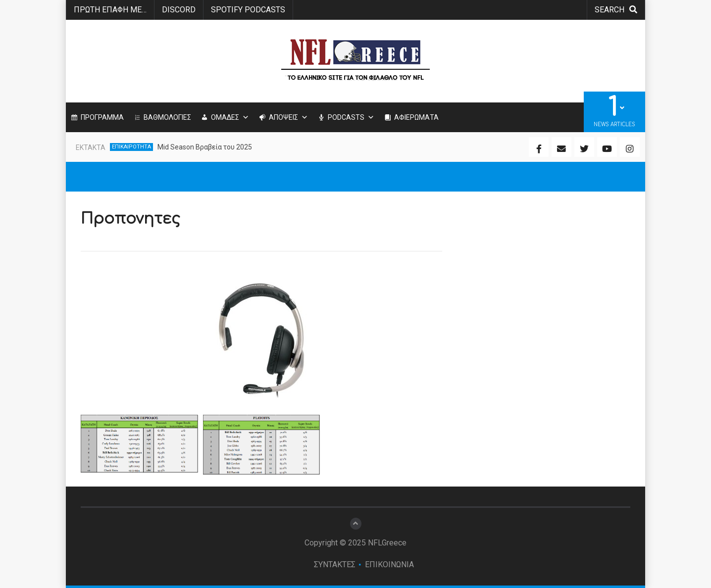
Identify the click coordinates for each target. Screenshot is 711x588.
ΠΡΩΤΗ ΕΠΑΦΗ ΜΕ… (110, 10)
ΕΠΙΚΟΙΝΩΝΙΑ (389, 564)
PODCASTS (351, 117)
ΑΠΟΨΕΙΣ (288, 117)
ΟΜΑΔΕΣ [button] (230, 117)
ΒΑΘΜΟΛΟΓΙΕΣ (167, 117)
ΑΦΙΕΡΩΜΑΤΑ (416, 117)
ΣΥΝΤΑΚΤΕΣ (335, 564)
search (616, 10)
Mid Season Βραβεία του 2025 (205, 147)
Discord (179, 10)
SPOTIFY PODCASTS (248, 10)
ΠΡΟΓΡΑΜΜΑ (102, 117)
